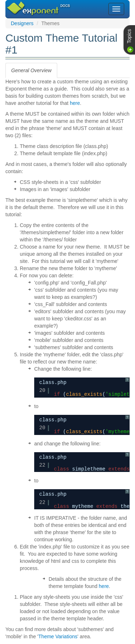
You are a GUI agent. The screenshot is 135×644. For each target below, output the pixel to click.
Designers (22, 23)
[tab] (31, 70)
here (75, 103)
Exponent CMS (30, 5)
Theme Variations (58, 636)
